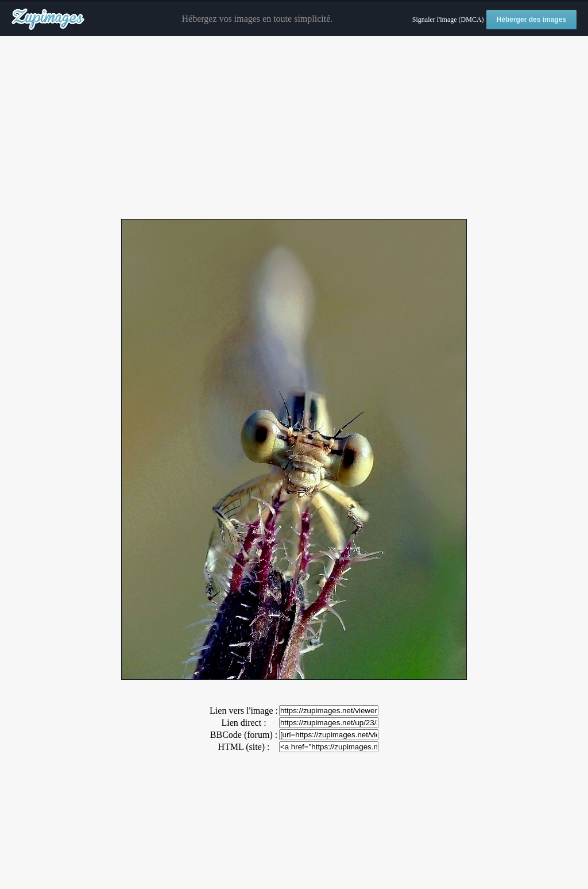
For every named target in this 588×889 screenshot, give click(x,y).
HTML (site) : (243, 747)
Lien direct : (243, 723)
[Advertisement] (294, 128)
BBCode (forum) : (244, 735)
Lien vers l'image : (244, 711)
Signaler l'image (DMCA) (448, 20)
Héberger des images (531, 20)
